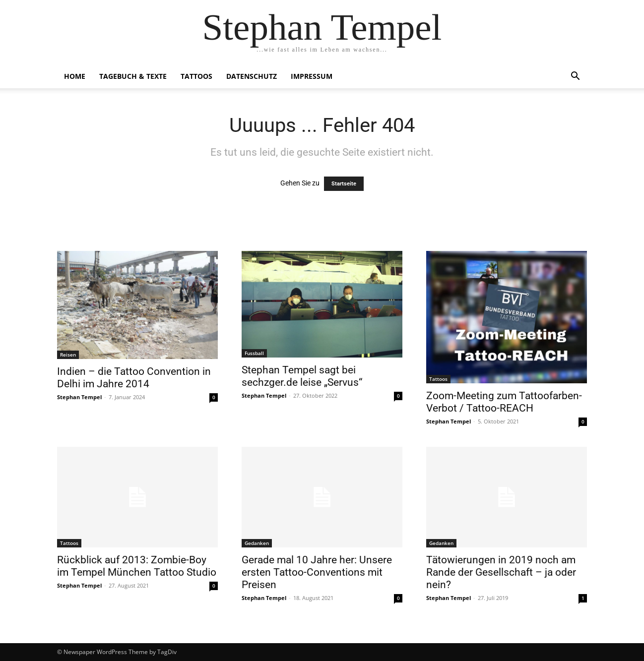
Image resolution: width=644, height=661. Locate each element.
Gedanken (257, 543)
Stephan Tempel (79, 397)
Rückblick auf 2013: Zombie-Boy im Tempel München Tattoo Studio (137, 566)
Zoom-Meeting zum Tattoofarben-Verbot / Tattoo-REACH (504, 402)
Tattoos (196, 76)
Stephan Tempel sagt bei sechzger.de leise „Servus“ (302, 376)
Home (75, 76)
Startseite (344, 184)
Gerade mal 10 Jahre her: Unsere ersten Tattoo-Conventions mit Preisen (317, 572)
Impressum (312, 76)
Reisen (68, 355)
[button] (575, 77)
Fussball (254, 353)
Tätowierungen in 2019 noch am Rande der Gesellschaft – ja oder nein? (501, 572)
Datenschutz (252, 76)
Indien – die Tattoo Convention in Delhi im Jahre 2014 (134, 378)
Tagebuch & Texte (133, 76)
